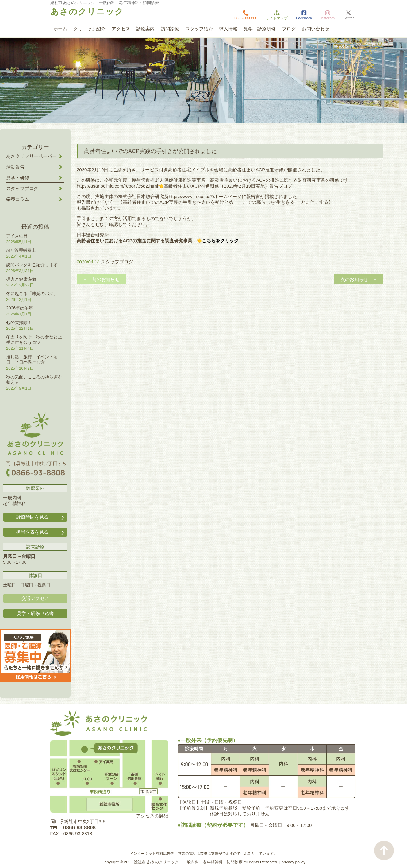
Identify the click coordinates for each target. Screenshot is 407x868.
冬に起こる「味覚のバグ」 (32, 294)
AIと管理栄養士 (21, 250)
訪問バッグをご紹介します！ (34, 265)
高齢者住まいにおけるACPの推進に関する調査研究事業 (134, 241)
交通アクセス (35, 598)
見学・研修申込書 (35, 613)
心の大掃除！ (19, 322)
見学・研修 (18, 178)
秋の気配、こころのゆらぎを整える (34, 380)
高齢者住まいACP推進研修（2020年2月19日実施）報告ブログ (228, 186)
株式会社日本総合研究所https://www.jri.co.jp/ (164, 196)
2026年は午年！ (22, 308)
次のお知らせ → (359, 279)
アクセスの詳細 (152, 816)
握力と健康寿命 (21, 279)
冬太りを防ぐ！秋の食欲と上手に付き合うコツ (34, 340)
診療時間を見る (41, 517)
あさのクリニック (87, 12)
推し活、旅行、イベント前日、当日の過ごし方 (32, 360)
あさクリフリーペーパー (31, 156)
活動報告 (15, 167)
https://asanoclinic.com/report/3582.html (117, 186)
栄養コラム (18, 199)
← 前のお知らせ (101, 279)
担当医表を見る (41, 532)
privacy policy (294, 862)
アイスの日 (17, 236)
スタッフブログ (117, 262)
